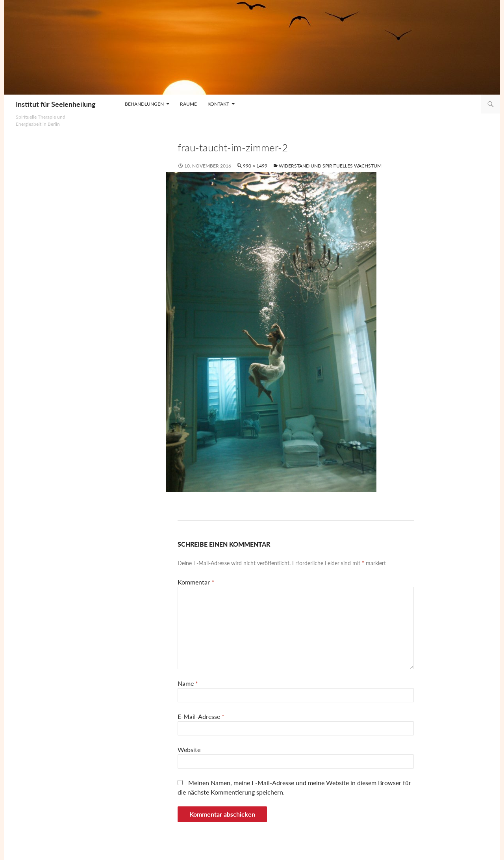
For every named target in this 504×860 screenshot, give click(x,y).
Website (189, 749)
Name (188, 683)
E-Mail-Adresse (201, 716)
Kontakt (218, 104)
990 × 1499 (255, 166)
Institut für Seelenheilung (56, 104)
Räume (188, 104)
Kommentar (196, 582)
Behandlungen (144, 104)
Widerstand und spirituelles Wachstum (330, 166)
